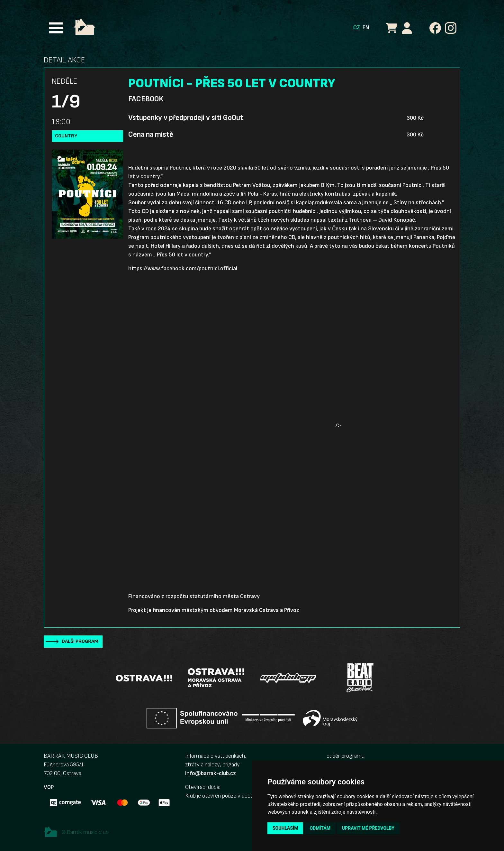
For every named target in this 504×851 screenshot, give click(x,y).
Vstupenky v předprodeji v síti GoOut (186, 118)
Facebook (146, 99)
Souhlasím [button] (285, 828)
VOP (49, 787)
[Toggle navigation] (56, 28)
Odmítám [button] (320, 828)
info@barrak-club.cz (211, 773)
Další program (80, 641)
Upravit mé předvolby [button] (368, 828)
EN (366, 28)
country (66, 136)
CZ (357, 28)
